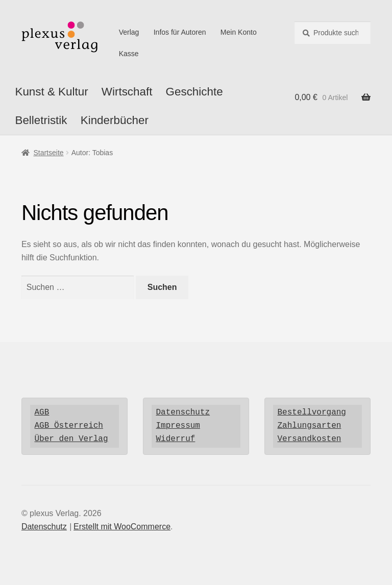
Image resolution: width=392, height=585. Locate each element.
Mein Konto (239, 32)
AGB (42, 412)
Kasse (129, 54)
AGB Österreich (69, 426)
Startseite (48, 153)
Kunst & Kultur (51, 92)
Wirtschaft (127, 92)
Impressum (178, 426)
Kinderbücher (115, 120)
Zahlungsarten (310, 426)
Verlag (129, 32)
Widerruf (176, 439)
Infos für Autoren (180, 32)
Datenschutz (183, 412)
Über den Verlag (71, 439)
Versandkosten (310, 439)
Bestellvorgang (312, 412)
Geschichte (194, 92)
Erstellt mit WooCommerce (122, 527)
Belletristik (41, 120)
